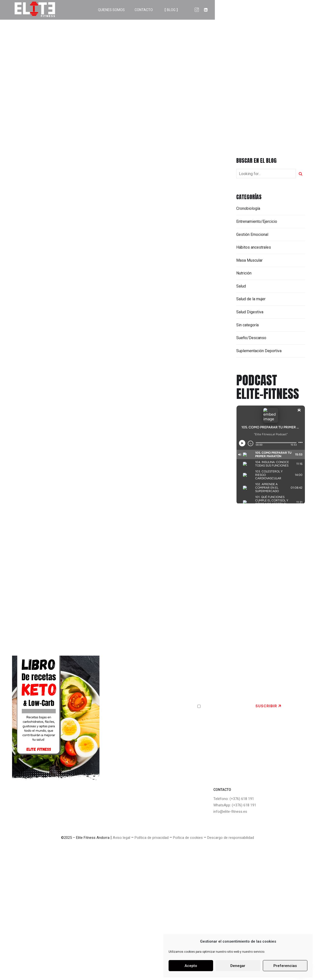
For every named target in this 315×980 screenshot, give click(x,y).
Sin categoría (247, 325)
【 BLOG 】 (269, 10)
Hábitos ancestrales (254, 247)
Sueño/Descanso (251, 338)
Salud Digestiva (250, 312)
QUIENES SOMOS (209, 10)
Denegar (238, 966)
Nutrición (244, 273)
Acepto (191, 966)
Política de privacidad (152, 838)
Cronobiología (248, 208)
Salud (241, 286)
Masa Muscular (249, 260)
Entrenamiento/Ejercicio (257, 221)
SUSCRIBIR (266, 706)
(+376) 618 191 (242, 799)
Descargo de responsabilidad (231, 838)
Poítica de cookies (188, 838)
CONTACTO (241, 10)
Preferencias (285, 966)
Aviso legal (121, 838)
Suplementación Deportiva (259, 351)
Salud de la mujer (251, 299)
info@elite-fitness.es (230, 812)
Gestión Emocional (252, 234)
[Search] (300, 174)
